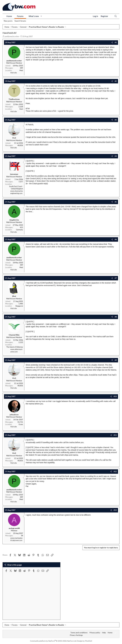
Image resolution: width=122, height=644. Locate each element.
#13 (115, 510)
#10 (115, 396)
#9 (116, 360)
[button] (41, 16)
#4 (116, 156)
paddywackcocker (12, 36)
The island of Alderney (15, 347)
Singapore (19, 306)
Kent (21, 109)
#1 (116, 42)
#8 (116, 317)
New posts (8, 21)
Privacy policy (95, 633)
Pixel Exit (89, 641)
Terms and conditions (79, 633)
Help (104, 633)
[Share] (112, 42)
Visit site (14, 73)
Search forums (20, 21)
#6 (116, 239)
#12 (115, 471)
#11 (115, 435)
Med (21, 70)
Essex (21, 424)
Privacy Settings (76, 635)
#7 (116, 278)
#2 (116, 81)
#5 (116, 202)
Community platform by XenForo (53, 641)
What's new (34, 16)
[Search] (116, 16)
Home (9, 16)
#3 (116, 120)
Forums (20, 16)
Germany (20, 230)
